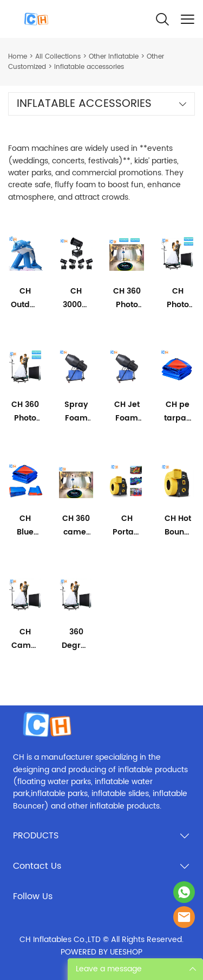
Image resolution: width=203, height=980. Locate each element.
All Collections (58, 57)
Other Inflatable (114, 57)
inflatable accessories (89, 67)
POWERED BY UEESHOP (101, 952)
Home (18, 57)
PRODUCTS (36, 836)
